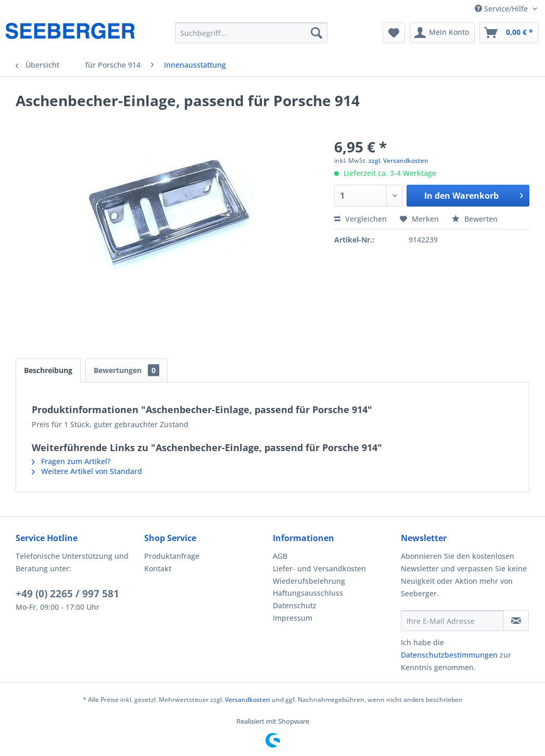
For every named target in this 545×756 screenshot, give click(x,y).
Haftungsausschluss (308, 593)
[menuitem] (251, 33)
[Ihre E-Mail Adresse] (452, 621)
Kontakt (158, 568)
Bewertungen (126, 370)
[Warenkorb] (509, 33)
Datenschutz (295, 605)
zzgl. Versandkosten (398, 161)
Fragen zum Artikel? (71, 461)
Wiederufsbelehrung (309, 581)
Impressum (293, 618)
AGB (280, 556)
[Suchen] (316, 33)
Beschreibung (48, 370)
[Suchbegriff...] (251, 33)
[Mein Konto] (442, 33)
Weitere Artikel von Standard (87, 471)
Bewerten (475, 219)
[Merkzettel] (394, 33)
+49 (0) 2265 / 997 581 (67, 594)
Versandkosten (248, 700)
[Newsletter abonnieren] (516, 621)
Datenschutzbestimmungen (449, 655)
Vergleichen (360, 219)
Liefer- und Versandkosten (319, 568)
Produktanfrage (172, 556)
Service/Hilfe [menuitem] (502, 9)
